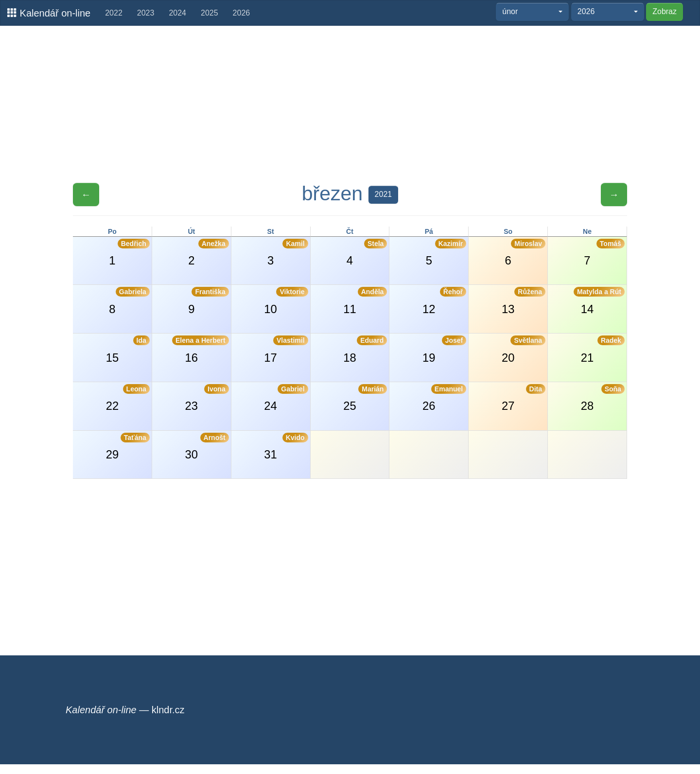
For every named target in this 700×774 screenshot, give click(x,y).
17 (286, 350)
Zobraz (665, 11)
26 (444, 398)
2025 (210, 13)
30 (207, 447)
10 (286, 301)
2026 (242, 13)
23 (207, 398)
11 (365, 301)
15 (128, 350)
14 (599, 301)
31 (286, 447)
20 (524, 350)
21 (603, 350)
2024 (177, 13)
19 (444, 350)
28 (603, 398)
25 (365, 398)
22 (128, 398)
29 (128, 447)
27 (524, 398)
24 (286, 398)
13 (524, 301)
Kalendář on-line (49, 13)
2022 (114, 13)
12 (444, 301)
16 (201, 350)
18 (365, 350)
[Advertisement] (350, 104)
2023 (146, 13)
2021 (384, 194)
